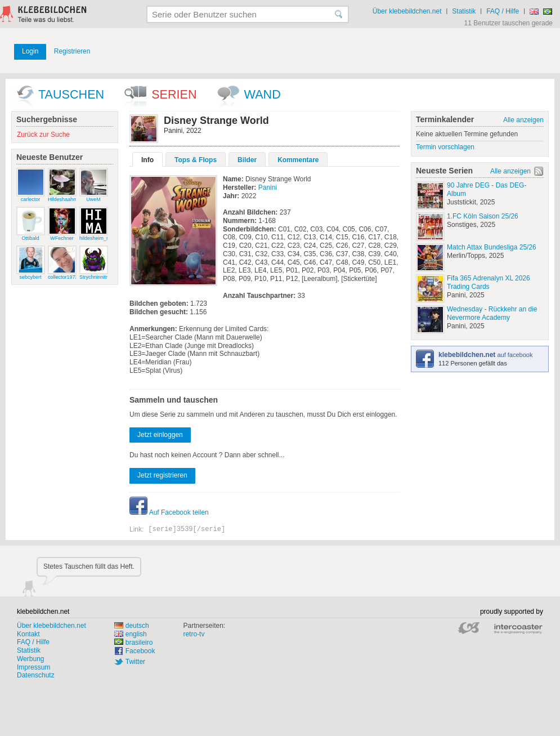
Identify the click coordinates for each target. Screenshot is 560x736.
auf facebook (485, 355)
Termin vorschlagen (445, 147)
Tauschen (71, 94)
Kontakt (28, 634)
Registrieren (72, 51)
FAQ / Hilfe (503, 11)
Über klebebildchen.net (407, 11)
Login (30, 51)
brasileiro (134, 643)
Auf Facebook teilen (169, 512)
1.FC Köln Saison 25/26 (483, 216)
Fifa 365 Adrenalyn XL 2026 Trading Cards (489, 282)
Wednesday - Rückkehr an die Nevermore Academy (492, 313)
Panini (268, 188)
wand (263, 94)
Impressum (33, 667)
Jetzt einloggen (160, 435)
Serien (174, 94)
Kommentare (298, 160)
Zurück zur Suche (43, 135)
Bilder (247, 160)
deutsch (132, 626)
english (131, 634)
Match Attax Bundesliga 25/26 (492, 247)
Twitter (135, 662)
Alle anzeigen (523, 120)
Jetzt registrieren (162, 475)
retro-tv (194, 634)
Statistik (464, 11)
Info (147, 160)
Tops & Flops (196, 160)
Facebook (140, 651)
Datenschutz (36, 675)
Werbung (30, 659)
